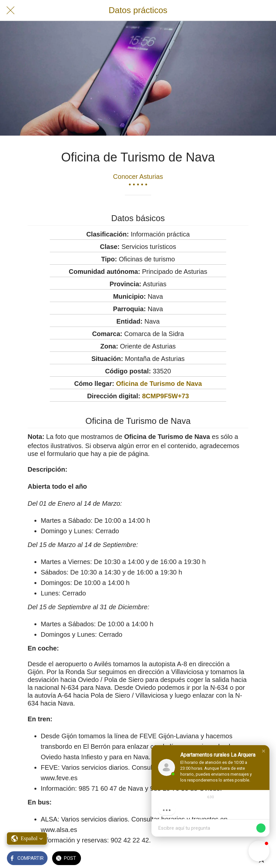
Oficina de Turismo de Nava (159, 384)
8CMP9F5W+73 (165, 396)
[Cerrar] (10, 10)
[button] (264, 751)
